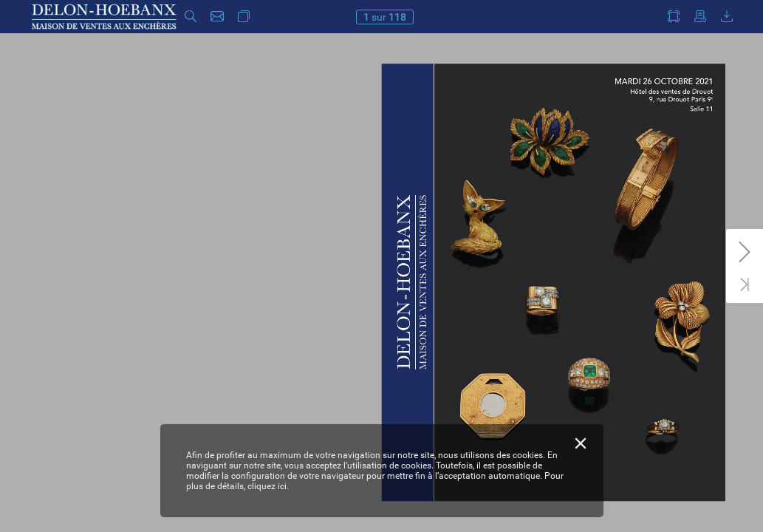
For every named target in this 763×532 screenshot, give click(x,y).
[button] (191, 17)
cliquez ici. (268, 486)
